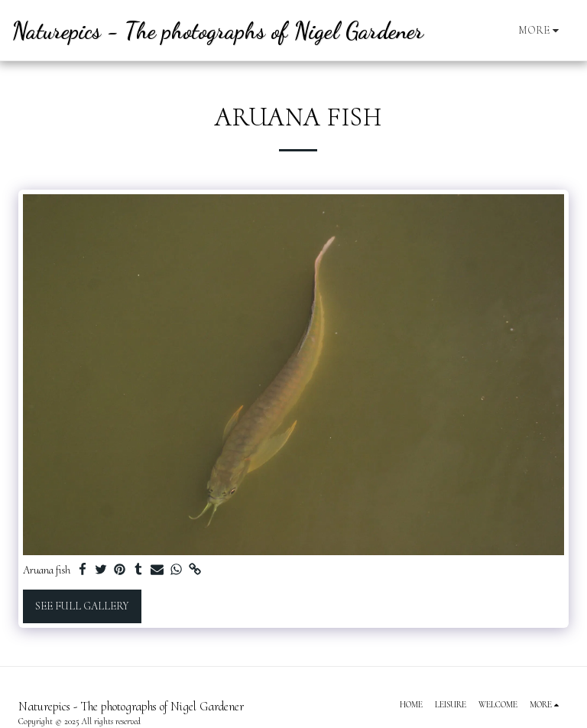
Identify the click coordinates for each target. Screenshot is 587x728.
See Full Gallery (82, 606)
